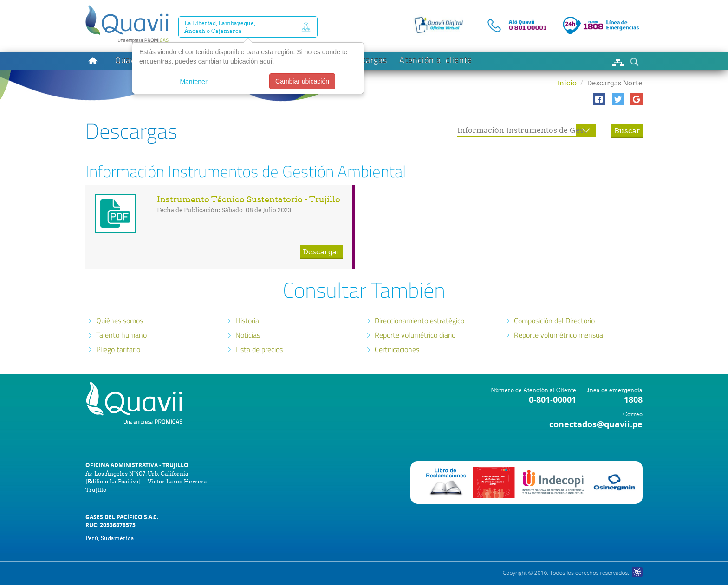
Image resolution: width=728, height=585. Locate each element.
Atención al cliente (436, 60)
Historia (247, 321)
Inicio (567, 83)
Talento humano (121, 335)
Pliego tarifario (118, 349)
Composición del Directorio (554, 321)
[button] (599, 99)
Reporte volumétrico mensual (559, 335)
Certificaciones (397, 349)
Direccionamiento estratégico (419, 321)
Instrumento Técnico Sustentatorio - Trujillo (249, 199)
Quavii (127, 60)
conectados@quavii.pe (596, 424)
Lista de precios (259, 349)
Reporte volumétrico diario (415, 335)
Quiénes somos (120, 321)
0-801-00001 (552, 400)
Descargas (367, 60)
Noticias (248, 335)
